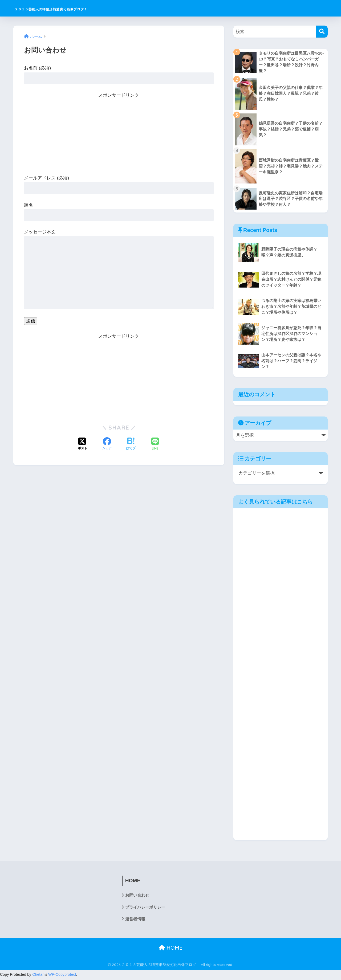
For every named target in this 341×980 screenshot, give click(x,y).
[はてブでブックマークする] (131, 444)
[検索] (322, 32)
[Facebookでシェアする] (107, 444)
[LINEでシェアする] (155, 444)
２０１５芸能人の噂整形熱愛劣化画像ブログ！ (82, 8)
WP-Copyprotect (62, 976)
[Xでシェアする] (83, 444)
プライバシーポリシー (147, 908)
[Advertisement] (119, 137)
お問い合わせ (138, 896)
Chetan (38, 976)
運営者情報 (136, 920)
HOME (171, 949)
